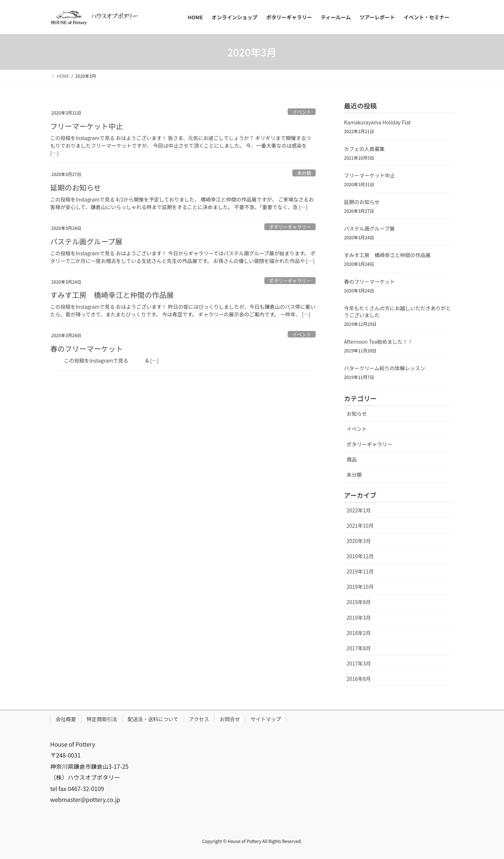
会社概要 (66, 719)
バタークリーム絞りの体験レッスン (385, 368)
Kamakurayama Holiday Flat (377, 122)
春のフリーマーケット (87, 349)
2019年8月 (359, 602)
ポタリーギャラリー (290, 227)
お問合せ (230, 719)
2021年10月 (360, 526)
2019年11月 (360, 571)
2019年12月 (360, 556)
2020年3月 (359, 541)
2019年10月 (360, 587)
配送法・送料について (153, 719)
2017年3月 (359, 663)
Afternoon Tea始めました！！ (378, 341)
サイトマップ (266, 719)
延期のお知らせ (76, 187)
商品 (352, 459)
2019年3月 (359, 618)
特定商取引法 (102, 719)
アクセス (199, 719)
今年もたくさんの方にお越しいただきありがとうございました (397, 312)
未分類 (304, 173)
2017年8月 (359, 648)
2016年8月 (359, 679)
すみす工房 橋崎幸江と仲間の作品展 (112, 295)
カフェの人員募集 (364, 149)
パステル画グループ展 (86, 241)
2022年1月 (359, 510)
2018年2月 (359, 633)
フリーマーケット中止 (87, 126)
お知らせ (357, 413)
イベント (302, 112)
